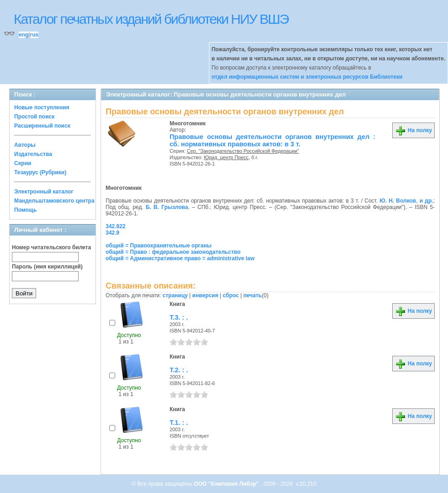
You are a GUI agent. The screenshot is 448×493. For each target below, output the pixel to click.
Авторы (25, 145)
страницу (175, 295)
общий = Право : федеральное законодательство (173, 252)
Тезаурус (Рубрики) (40, 172)
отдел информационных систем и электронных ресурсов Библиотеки (307, 77)
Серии (23, 163)
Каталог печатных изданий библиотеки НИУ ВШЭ (151, 19)
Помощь (25, 210)
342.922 (115, 226)
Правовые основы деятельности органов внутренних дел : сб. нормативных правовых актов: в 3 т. (272, 140)
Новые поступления (42, 107)
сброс (231, 295)
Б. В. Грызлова (167, 207)
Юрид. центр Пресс (226, 157)
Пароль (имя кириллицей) (47, 267)
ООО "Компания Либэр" (227, 484)
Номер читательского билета (51, 247)
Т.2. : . (179, 370)
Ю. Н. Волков (398, 201)
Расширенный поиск (42, 126)
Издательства (33, 154)
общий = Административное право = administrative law (180, 258)
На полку (413, 130)
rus (34, 35)
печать (253, 295)
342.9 (112, 233)
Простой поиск (34, 117)
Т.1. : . (179, 423)
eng (24, 35)
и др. (427, 201)
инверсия (205, 295)
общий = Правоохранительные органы (159, 246)
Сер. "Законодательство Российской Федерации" (243, 151)
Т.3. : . (179, 317)
